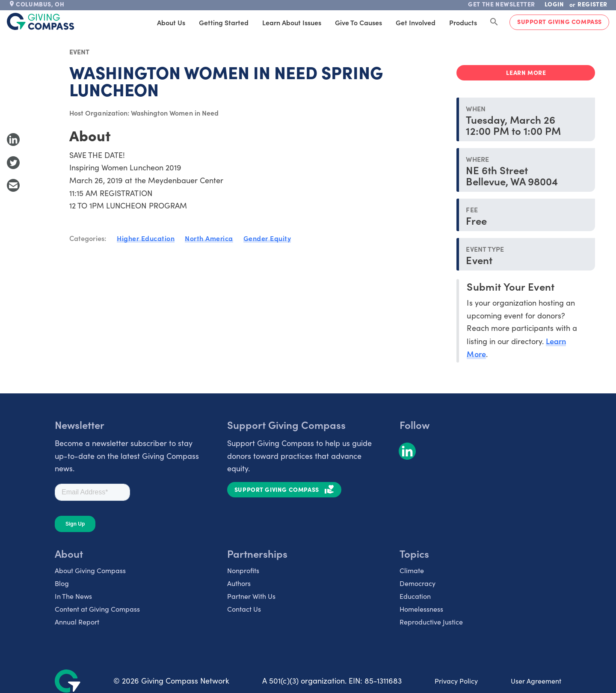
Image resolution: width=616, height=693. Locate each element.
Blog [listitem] (62, 583)
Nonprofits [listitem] (243, 570)
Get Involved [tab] (416, 22)
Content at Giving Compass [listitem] (97, 609)
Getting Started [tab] (224, 22)
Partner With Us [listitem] (251, 596)
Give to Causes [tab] (358, 22)
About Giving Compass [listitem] (90, 570)
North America (209, 238)
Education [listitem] (415, 596)
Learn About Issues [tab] (292, 22)
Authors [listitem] (239, 583)
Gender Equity (267, 238)
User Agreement (536, 681)
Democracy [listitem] (418, 583)
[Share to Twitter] (13, 163)
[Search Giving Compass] (494, 22)
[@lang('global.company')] (41, 21)
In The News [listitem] (73, 596)
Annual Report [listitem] (77, 622)
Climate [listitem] (412, 570)
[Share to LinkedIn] (13, 140)
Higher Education (146, 238)
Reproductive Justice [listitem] (431, 622)
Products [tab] (463, 22)
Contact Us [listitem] (244, 609)
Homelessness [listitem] (421, 609)
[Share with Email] (13, 185)
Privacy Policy (456, 681)
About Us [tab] (171, 22)
